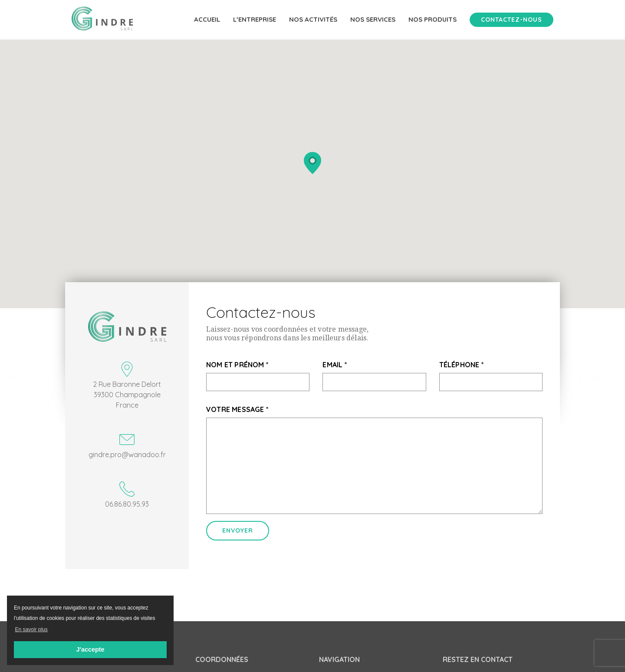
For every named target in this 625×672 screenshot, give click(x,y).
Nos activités (313, 19)
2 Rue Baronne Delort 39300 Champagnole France (127, 385)
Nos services (373, 19)
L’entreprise (255, 19)
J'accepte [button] (90, 649)
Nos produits (433, 19)
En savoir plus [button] (31, 629)
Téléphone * (462, 365)
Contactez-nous (512, 20)
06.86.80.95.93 (127, 495)
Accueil (207, 19)
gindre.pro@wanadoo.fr (127, 445)
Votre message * (237, 409)
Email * (335, 365)
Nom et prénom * (237, 365)
